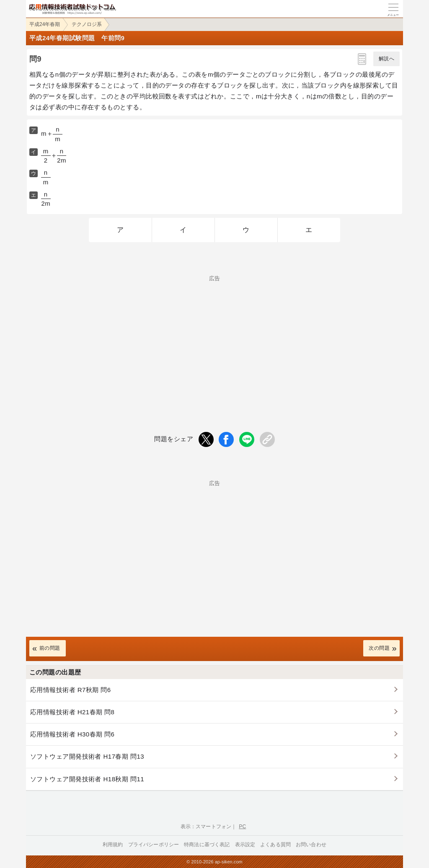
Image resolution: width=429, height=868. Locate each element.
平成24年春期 (45, 24)
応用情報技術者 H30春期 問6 (72, 734)
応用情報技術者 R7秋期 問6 (71, 690)
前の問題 (50, 648)
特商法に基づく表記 (207, 845)
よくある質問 (275, 845)
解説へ (386, 59)
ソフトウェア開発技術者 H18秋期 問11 (87, 779)
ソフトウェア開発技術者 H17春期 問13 (87, 756)
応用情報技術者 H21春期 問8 (72, 712)
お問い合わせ (311, 845)
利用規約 (113, 845)
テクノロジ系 (87, 24)
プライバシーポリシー (154, 845)
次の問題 (379, 648)
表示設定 (245, 845)
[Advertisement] (214, 340)
